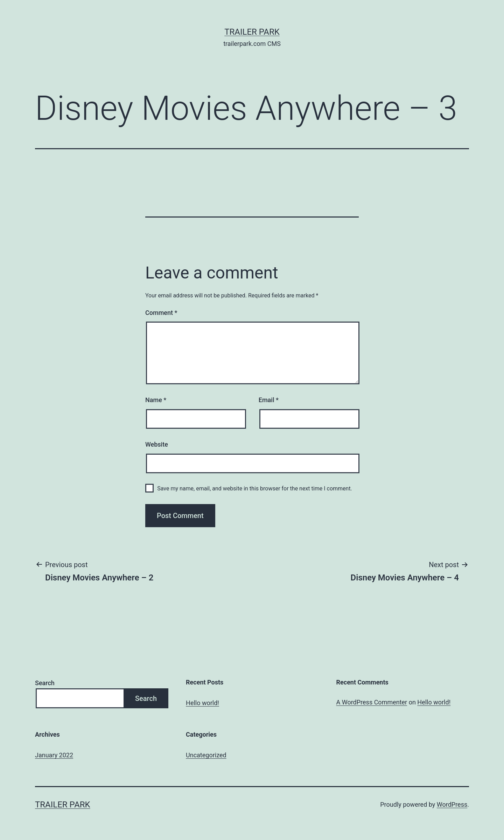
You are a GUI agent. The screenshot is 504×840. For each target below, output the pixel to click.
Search (45, 683)
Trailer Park (252, 32)
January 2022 (54, 755)
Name (156, 400)
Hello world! (202, 703)
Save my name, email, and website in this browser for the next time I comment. (255, 488)
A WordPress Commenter (372, 702)
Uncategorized (206, 755)
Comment (161, 313)
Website (157, 444)
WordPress (452, 804)
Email (269, 400)
